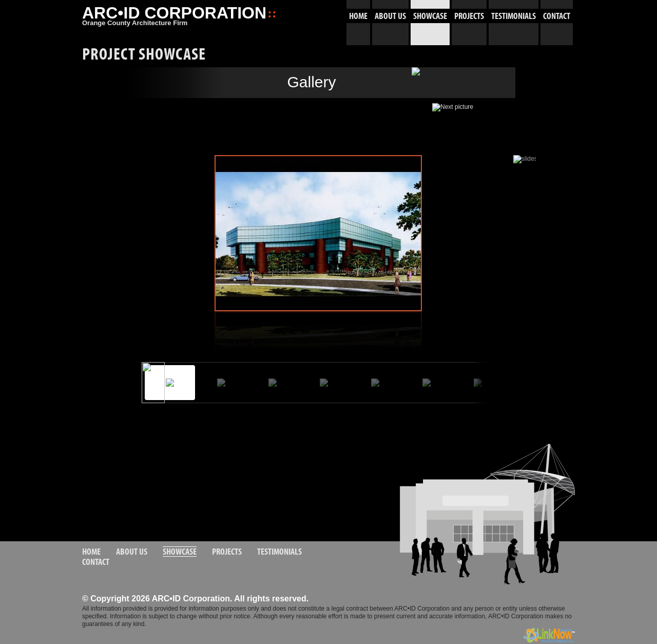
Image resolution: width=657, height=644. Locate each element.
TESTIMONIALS (514, 16)
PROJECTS (469, 16)
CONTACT (557, 16)
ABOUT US (390, 16)
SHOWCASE (430, 16)
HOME (358, 16)
